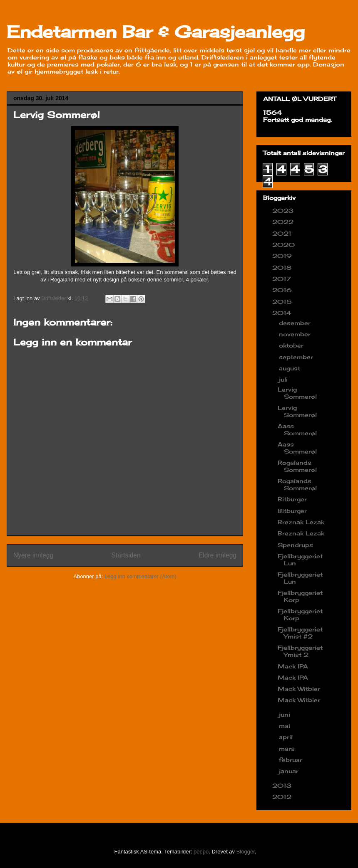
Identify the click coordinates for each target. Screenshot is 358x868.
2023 (284, 211)
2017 (283, 279)
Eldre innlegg (218, 555)
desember (296, 323)
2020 (285, 245)
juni (286, 714)
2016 (283, 290)
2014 (283, 313)
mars (288, 748)
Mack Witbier (299, 689)
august (291, 368)
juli (284, 379)
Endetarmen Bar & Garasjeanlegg (156, 32)
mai (286, 726)
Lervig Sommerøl (297, 393)
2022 (284, 222)
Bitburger (292, 499)
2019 (283, 256)
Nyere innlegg (33, 555)
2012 (283, 797)
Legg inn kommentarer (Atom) (140, 576)
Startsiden (126, 555)
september (297, 357)
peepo (201, 852)
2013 (283, 785)
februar (292, 760)
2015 (283, 302)
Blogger (246, 852)
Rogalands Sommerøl (297, 466)
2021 (283, 233)
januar (290, 771)
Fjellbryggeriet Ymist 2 (300, 651)
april (287, 737)
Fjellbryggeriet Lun (300, 560)
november (296, 334)
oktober (292, 345)
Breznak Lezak (301, 522)
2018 (283, 268)
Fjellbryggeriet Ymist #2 (300, 633)
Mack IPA (293, 666)
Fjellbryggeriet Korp (300, 596)
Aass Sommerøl (297, 429)
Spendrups (295, 545)
